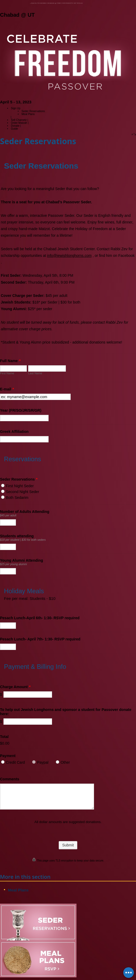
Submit (68, 845)
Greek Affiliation (14, 432)
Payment (8, 756)
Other (65, 762)
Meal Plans (28, 114)
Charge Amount (15, 687)
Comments (10, 779)
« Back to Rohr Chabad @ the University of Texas (56, 3)
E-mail (7, 389)
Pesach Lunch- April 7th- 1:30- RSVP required (40, 639)
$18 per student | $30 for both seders (23, 540)
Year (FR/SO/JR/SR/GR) (21, 410)
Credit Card (15, 762)
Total (4, 737)
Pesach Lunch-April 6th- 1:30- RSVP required (40, 618)
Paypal (43, 762)
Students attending (17, 536)
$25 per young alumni (13, 564)
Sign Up (16, 108)
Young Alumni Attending (22, 560)
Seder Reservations (19, 479)
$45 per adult (8, 515)
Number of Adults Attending (25, 512)
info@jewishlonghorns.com (69, 256)
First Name (7, 373)
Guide (14, 129)
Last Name (35, 373)
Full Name (10, 361)
